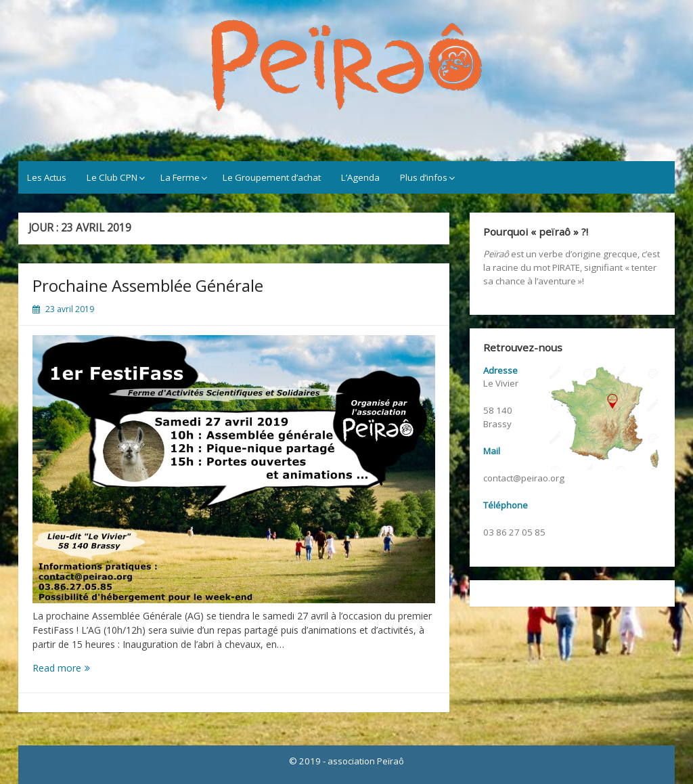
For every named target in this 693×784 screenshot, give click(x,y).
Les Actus (47, 177)
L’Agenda (360, 177)
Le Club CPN (112, 177)
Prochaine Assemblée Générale (148, 285)
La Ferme (180, 177)
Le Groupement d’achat (272, 177)
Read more (81, 668)
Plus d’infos (424, 177)
